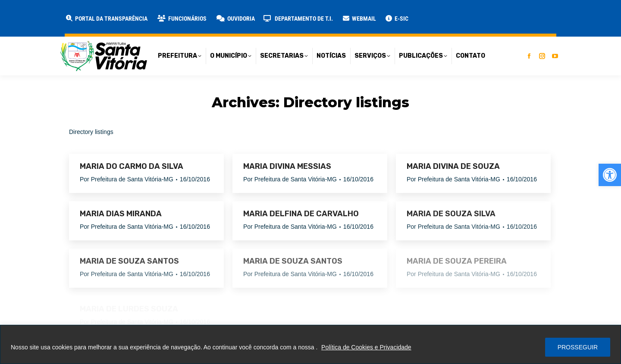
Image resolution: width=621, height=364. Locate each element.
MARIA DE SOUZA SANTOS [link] (129, 261)
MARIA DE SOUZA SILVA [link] (451, 214)
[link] (610, 175)
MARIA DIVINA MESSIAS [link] (287, 166)
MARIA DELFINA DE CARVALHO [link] (301, 214)
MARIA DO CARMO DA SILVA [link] (132, 166)
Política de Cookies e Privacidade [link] (366, 347)
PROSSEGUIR (578, 347)
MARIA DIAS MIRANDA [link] (121, 214)
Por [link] (127, 179)
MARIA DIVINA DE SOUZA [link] (453, 166)
